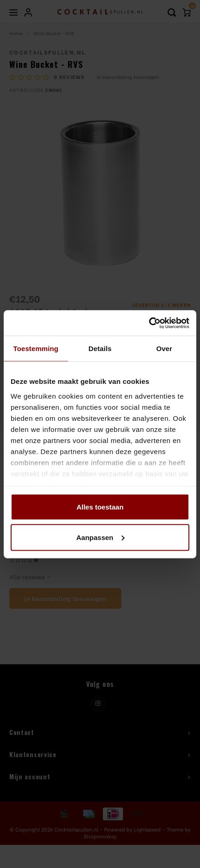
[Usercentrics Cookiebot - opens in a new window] (149, 323)
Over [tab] (164, 349)
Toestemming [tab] (36, 349)
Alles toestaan (100, 507)
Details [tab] (100, 349)
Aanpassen (100, 537)
